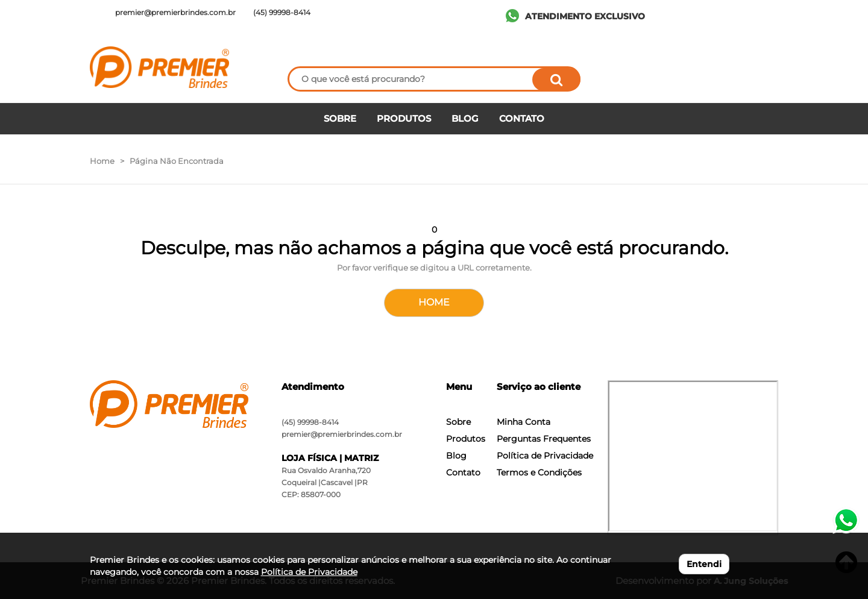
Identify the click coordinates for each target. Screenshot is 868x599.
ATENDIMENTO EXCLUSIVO (585, 16)
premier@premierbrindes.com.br (342, 434)
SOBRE (340, 118)
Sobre (458, 422)
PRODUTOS (404, 118)
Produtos (466, 439)
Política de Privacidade (545, 456)
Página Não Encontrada (177, 161)
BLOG (465, 118)
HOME (434, 302)
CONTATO (522, 118)
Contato (463, 472)
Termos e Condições (539, 472)
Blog (456, 456)
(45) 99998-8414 (310, 422)
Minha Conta (524, 422)
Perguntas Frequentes (544, 439)
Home (102, 161)
